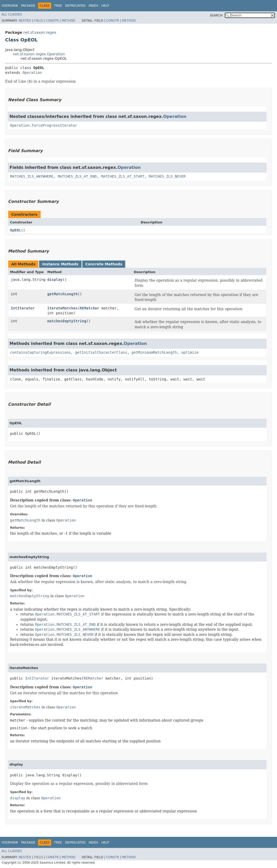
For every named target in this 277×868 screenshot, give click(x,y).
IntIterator (23, 308)
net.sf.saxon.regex (40, 32)
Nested (25, 21)
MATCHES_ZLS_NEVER (167, 176)
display (55, 280)
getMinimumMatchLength (154, 352)
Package (28, 6)
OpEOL (15, 230)
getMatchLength (62, 294)
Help (105, 6)
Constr (52, 21)
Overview (10, 6)
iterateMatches (62, 308)
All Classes (12, 14)
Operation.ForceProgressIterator (44, 125)
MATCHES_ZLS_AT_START (123, 176)
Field (38, 21)
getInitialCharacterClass (101, 352)
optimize (190, 352)
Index (94, 6)
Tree (58, 6)
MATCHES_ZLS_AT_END (77, 176)
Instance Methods (60, 264)
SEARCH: (217, 15)
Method (69, 21)
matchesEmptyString (67, 321)
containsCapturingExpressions (40, 352)
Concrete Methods (104, 264)
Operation (32, 73)
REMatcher (90, 308)
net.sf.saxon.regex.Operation (39, 54)
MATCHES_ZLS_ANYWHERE (32, 176)
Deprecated (75, 6)
